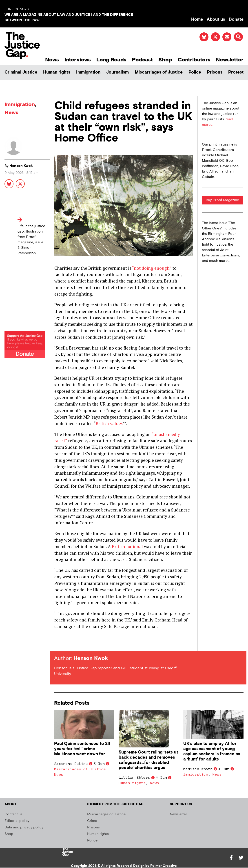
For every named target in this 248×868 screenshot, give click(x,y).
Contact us (13, 814)
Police (195, 72)
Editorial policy (17, 821)
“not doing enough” (152, 268)
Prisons (215, 72)
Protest (236, 72)
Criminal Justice (21, 72)
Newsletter (230, 60)
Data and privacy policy (24, 827)
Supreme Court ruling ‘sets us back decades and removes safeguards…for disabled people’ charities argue (149, 760)
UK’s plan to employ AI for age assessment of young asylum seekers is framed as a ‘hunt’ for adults (212, 751)
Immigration (88, 72)
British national (127, 546)
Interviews (78, 60)
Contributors (194, 60)
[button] (238, 37)
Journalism (117, 72)
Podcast (142, 60)
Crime (92, 821)
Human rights (57, 72)
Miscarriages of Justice (159, 72)
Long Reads (111, 60)
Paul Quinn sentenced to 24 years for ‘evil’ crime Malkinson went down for (82, 749)
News (52, 60)
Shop (165, 60)
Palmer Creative (164, 866)
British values (109, 423)
